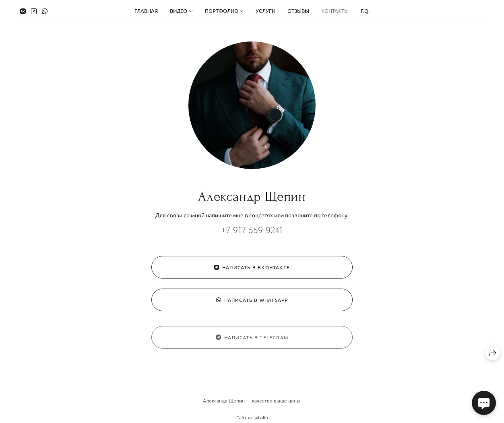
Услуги (265, 11)
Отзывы (298, 11)
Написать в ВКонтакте (252, 267)
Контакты (335, 11)
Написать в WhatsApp (252, 300)
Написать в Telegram (252, 339)
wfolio (261, 419)
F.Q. (365, 11)
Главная (146, 11)
